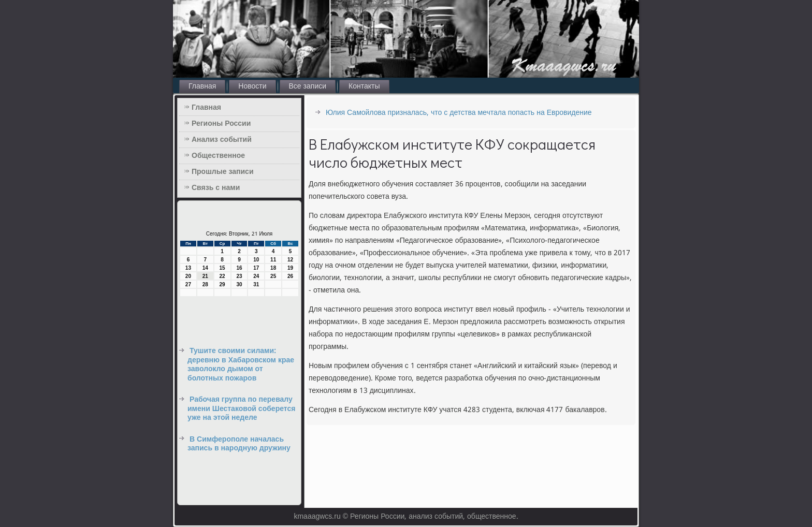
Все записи (308, 86)
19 (290, 268)
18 (273, 268)
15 (222, 268)
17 (256, 268)
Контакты (364, 86)
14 (205, 268)
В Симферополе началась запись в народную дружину (239, 444)
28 (205, 284)
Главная (202, 86)
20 (188, 276)
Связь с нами (216, 188)
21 (205, 276)
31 (256, 284)
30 (239, 284)
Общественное (218, 156)
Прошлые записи (223, 172)
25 (273, 276)
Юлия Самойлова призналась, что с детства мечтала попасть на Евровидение (459, 113)
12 (290, 260)
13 (188, 268)
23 (239, 276)
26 (290, 276)
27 (188, 284)
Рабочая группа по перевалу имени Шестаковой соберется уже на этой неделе (241, 409)
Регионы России (221, 124)
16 (239, 268)
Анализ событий (222, 140)
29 (222, 284)
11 (273, 260)
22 (222, 276)
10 (256, 260)
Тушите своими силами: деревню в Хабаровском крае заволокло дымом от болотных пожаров (241, 365)
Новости (252, 86)
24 (256, 276)
